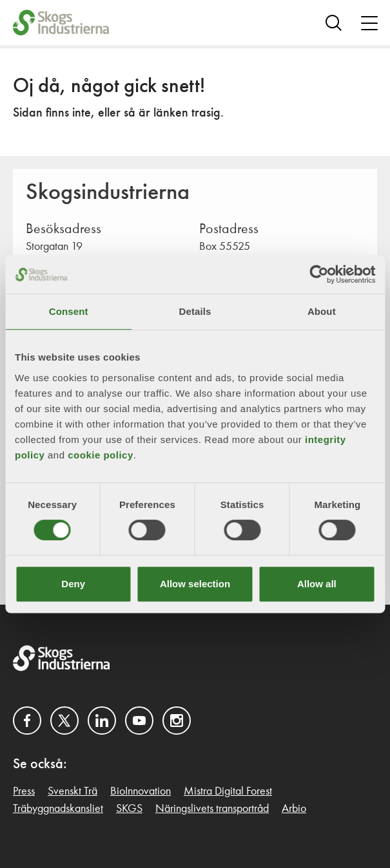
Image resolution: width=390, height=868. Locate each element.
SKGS (129, 809)
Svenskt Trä (73, 791)
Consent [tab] (69, 311)
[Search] (334, 23)
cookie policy (101, 455)
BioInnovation (141, 791)
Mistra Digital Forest (228, 791)
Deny (73, 584)
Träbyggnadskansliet (58, 809)
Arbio (294, 809)
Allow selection (195, 584)
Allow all (317, 584)
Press (24, 791)
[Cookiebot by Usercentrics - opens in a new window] (319, 274)
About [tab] (322, 311)
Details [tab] (195, 311)
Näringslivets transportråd (212, 809)
